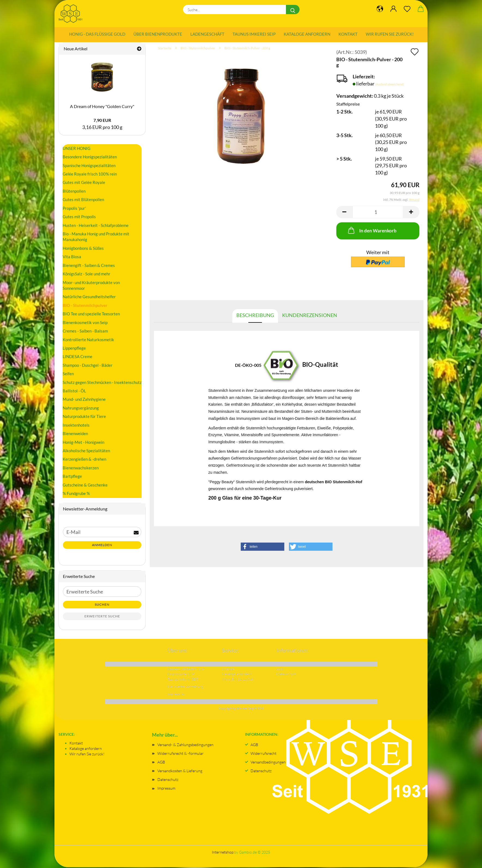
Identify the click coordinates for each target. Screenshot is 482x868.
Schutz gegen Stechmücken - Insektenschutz (102, 383)
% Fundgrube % (76, 494)
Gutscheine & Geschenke (85, 486)
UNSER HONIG (77, 149)
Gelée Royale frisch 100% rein (90, 175)
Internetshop (223, 853)
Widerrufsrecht (263, 754)
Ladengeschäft (207, 34)
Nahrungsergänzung (81, 409)
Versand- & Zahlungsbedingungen (185, 745)
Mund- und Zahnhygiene (84, 400)
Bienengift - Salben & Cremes (89, 266)
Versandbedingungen (268, 763)
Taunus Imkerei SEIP (254, 34)
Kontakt (348, 34)
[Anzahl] (378, 213)
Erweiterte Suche (102, 617)
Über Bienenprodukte (158, 34)
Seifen (68, 374)
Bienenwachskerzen (81, 469)
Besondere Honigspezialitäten (90, 158)
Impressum (166, 789)
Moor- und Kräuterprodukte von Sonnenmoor (91, 286)
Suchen (102, 605)
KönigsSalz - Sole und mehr (86, 275)
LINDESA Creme (77, 358)
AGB (161, 763)
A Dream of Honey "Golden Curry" (102, 107)
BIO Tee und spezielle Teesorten (91, 315)
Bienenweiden (75, 434)
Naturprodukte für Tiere (84, 417)
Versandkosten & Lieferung (180, 772)
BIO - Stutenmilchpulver (85, 306)
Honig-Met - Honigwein (83, 443)
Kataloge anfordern (307, 34)
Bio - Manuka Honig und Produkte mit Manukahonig (96, 237)
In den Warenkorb (372, 231)
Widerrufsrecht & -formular (181, 754)
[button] (344, 213)
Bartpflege (72, 477)
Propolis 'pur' (74, 209)
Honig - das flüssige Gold (97, 34)
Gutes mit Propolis (79, 217)
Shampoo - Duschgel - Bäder (88, 366)
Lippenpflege (74, 349)
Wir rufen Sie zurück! (390, 34)
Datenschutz (168, 781)
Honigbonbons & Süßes (83, 249)
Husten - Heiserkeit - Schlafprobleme (96, 226)
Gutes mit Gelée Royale (84, 183)
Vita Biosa (72, 258)
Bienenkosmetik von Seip (85, 323)
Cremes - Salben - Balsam (85, 332)
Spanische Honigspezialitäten (89, 166)
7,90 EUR (102, 121)
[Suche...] (293, 10)
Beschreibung (255, 316)
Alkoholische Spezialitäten (86, 451)
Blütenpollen (74, 192)
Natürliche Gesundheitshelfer (89, 298)
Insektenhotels (76, 426)
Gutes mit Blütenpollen (83, 201)
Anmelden (102, 546)
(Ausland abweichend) (390, 85)
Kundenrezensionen (310, 316)
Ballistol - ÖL (74, 392)
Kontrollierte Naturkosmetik (88, 340)
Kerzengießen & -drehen (84, 460)
